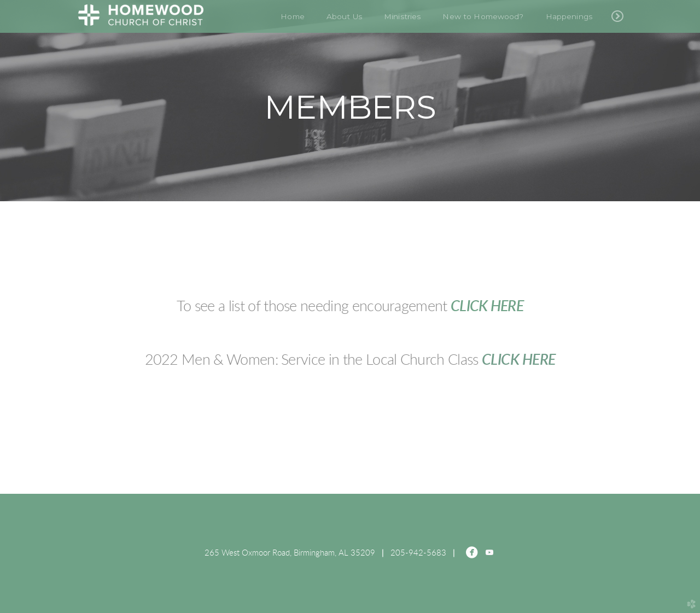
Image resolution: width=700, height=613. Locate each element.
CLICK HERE (487, 306)
